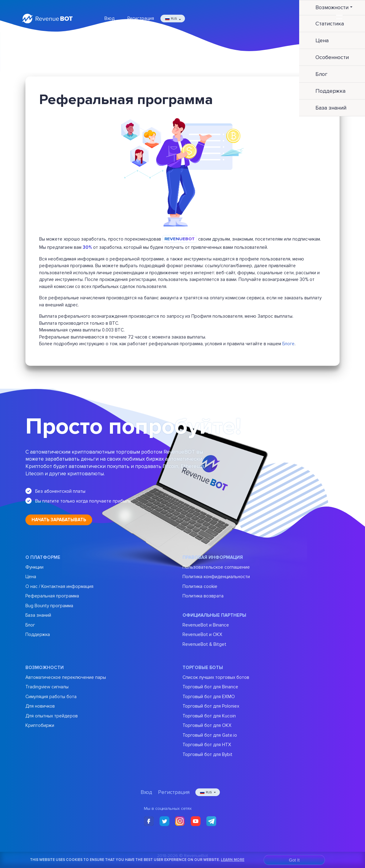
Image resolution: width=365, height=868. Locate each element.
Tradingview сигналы (47, 687)
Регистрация (141, 18)
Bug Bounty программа (49, 606)
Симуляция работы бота (51, 697)
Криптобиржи (40, 725)
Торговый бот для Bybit (207, 754)
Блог (30, 625)
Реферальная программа (52, 596)
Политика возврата (203, 596)
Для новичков (40, 706)
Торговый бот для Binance (210, 687)
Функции (34, 567)
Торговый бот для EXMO (209, 697)
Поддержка (38, 634)
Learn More (233, 860)
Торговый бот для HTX (207, 745)
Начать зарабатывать (59, 520)
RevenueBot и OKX (202, 634)
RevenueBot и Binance (206, 625)
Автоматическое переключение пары (66, 677)
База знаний (38, 615)
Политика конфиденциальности (216, 577)
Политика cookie (200, 586)
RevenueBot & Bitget (204, 644)
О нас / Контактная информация (59, 586)
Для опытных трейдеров (52, 716)
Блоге (288, 344)
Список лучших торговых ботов (216, 677)
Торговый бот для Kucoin (209, 716)
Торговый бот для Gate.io (210, 735)
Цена (31, 577)
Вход (109, 18)
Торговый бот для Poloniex (211, 706)
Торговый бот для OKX (207, 725)
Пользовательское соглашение (216, 567)
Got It (294, 860)
